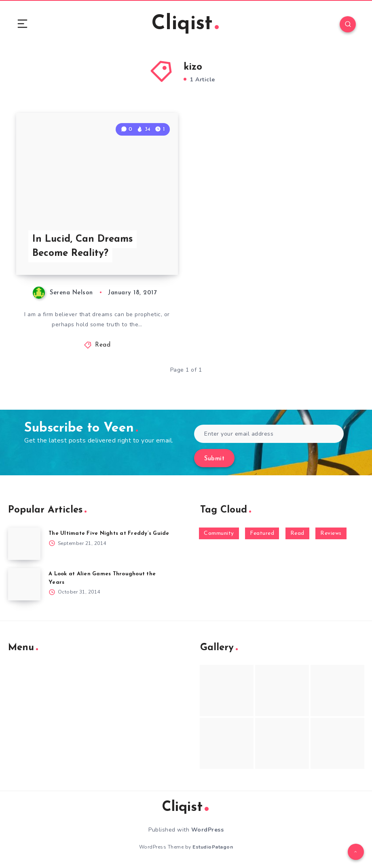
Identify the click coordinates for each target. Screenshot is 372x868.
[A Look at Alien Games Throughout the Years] (24, 584)
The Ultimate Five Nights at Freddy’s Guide (109, 533)
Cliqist (185, 24)
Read (103, 345)
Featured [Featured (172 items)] (262, 533)
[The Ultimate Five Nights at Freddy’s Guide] (24, 544)
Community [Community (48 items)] (219, 533)
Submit (214, 459)
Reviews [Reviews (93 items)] (331, 533)
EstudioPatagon (213, 847)
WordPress (208, 830)
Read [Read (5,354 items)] (297, 533)
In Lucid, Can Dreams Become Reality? (82, 246)
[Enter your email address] (269, 434)
